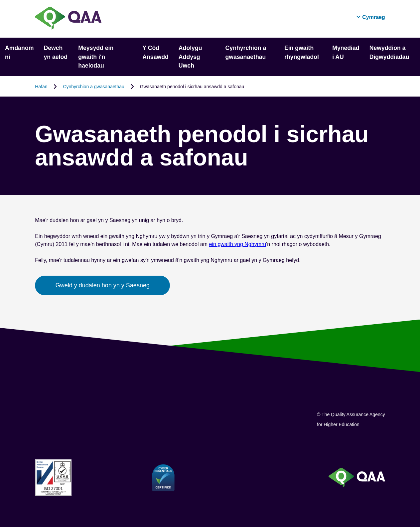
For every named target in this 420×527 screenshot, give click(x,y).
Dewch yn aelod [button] (56, 52)
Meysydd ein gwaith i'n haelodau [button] (96, 57)
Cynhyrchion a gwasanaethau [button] (246, 52)
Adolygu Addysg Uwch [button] (190, 57)
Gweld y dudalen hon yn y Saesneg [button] (103, 285)
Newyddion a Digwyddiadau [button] (389, 52)
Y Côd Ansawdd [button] (155, 52)
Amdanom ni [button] (19, 52)
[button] (371, 17)
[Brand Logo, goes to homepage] (68, 19)
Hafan (41, 86)
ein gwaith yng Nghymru (238, 244)
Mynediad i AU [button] (346, 52)
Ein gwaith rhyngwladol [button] (302, 52)
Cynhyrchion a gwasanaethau (93, 86)
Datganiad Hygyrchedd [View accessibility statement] (0, 0)
